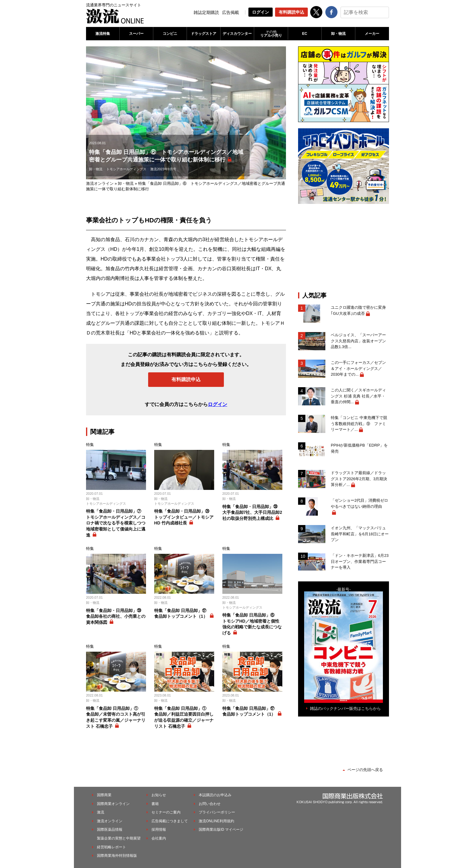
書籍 (155, 804)
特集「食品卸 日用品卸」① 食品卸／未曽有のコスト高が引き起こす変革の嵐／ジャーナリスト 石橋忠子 (116, 717)
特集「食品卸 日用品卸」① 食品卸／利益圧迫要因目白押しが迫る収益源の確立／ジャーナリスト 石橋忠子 (184, 717)
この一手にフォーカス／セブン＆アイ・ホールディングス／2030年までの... (358, 368)
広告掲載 (231, 12)
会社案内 (159, 838)
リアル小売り (271, 34)
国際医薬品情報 (110, 830)
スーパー (136, 34)
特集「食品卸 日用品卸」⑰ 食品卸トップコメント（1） (182, 614)
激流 (101, 812)
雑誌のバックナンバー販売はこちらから (345, 708)
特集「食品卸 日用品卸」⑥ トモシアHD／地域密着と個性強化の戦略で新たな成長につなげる (252, 624)
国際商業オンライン (113, 804)
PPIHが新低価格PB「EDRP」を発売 (359, 448)
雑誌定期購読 (206, 12)
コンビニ (170, 34)
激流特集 (103, 34)
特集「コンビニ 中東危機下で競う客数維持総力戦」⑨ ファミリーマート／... (359, 424)
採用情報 (159, 830)
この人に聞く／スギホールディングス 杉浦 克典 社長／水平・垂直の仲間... (358, 396)
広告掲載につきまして (170, 821)
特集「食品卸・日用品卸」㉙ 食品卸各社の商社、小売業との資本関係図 (116, 616)
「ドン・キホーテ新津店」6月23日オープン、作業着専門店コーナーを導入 (360, 561)
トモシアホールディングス (126, 169)
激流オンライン (100, 183)
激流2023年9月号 (163, 169)
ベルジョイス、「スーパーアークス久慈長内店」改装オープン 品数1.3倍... (360, 341)
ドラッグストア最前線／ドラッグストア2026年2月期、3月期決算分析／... (359, 479)
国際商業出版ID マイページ (221, 830)
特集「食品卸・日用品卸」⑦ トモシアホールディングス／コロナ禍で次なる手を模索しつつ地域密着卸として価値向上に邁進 (116, 523)
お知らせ (159, 795)
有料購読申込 (291, 12)
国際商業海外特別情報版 (117, 856)
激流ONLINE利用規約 (216, 821)
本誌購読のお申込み (215, 795)
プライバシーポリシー (217, 812)
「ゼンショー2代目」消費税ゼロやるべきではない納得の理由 (359, 503)
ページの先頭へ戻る (365, 770)
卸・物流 (338, 34)
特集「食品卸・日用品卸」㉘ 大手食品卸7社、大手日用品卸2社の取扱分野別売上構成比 (252, 512)
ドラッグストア (204, 34)
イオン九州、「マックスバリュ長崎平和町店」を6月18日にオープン (360, 534)
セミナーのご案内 (166, 812)
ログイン (261, 12)
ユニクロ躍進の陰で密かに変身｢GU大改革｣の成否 (358, 310)
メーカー (372, 34)
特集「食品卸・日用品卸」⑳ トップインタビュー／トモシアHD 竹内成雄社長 (184, 517)
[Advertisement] (344, 248)
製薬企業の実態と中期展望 (119, 838)
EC (305, 34)
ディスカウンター (237, 34)
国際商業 (104, 795)
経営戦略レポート (111, 847)
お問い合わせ (210, 804)
